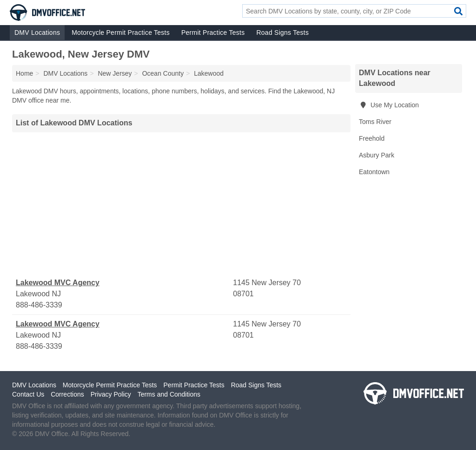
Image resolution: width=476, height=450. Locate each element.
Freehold (372, 138)
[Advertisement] (181, 205)
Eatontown (374, 172)
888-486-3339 (39, 305)
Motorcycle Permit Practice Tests (121, 33)
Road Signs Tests (282, 33)
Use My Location (389, 105)
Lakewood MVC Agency (58, 283)
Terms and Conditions (169, 394)
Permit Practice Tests (213, 33)
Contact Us (28, 394)
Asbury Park (377, 155)
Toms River (375, 122)
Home (24, 73)
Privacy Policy (111, 394)
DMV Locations (37, 33)
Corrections (67, 394)
